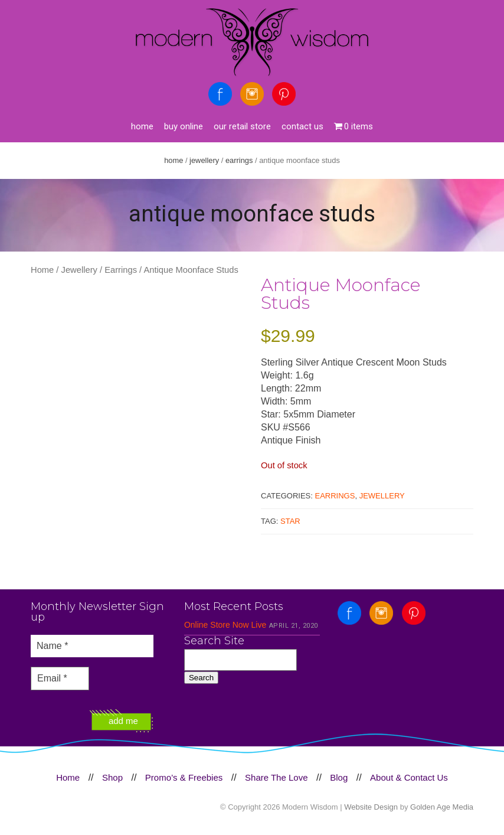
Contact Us (302, 126)
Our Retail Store (242, 126)
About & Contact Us (409, 777)
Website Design (371, 807)
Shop (112, 777)
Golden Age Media (442, 807)
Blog (339, 777)
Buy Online (184, 126)
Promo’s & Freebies (184, 777)
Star (290, 521)
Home (142, 126)
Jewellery (204, 160)
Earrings (239, 160)
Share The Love (276, 777)
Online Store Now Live (225, 625)
